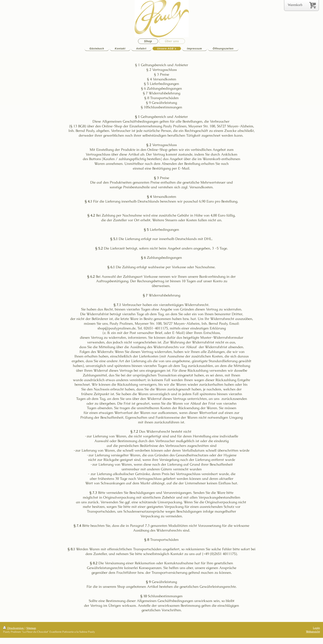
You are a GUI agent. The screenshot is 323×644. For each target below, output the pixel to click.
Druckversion (14, 628)
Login (316, 628)
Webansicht (313, 632)
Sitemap (31, 628)
